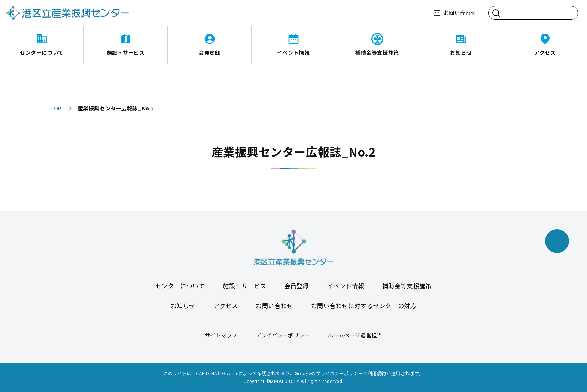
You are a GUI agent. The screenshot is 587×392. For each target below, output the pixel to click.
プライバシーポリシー (283, 335)
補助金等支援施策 (377, 52)
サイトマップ (221, 335)
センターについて (42, 52)
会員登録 (209, 52)
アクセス (545, 52)
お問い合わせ (460, 13)
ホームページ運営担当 (355, 335)
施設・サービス (126, 52)
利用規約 (377, 373)
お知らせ (461, 52)
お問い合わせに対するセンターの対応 (364, 306)
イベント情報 (293, 52)
